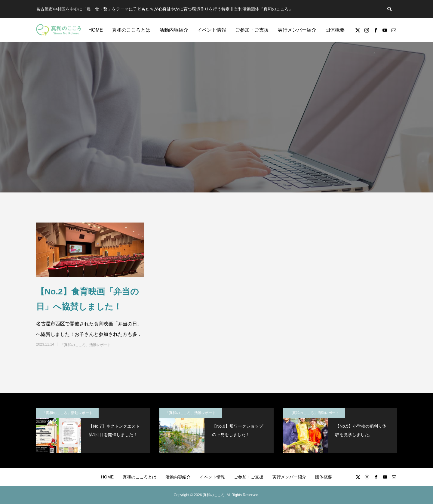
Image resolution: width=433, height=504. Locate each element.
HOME (96, 30)
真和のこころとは (131, 30)
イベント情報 (212, 30)
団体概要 (335, 30)
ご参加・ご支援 (252, 30)
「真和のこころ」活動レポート (86, 345)
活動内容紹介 (174, 30)
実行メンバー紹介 (297, 30)
